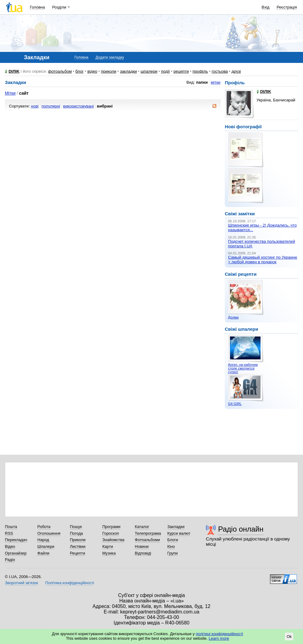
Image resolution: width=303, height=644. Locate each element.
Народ (43, 540)
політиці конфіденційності (219, 634)
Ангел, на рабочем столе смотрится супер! (243, 368)
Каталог (142, 527)
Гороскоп (111, 533)
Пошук (76, 527)
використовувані (78, 106)
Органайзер (16, 553)
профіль (200, 71)
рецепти (181, 71)
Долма (233, 317)
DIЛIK (14, 71)
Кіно (171, 546)
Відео (10, 546)
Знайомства (113, 540)
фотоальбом (60, 71)
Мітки (10, 93)
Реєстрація (287, 7)
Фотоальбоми (147, 540)
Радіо (10, 560)
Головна (37, 7)
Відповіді (143, 553)
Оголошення (49, 533)
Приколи (78, 540)
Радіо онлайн (241, 529)
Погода (77, 533)
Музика (109, 553)
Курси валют (179, 533)
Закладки (176, 527)
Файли (43, 553)
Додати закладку (110, 57)
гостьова (220, 71)
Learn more (219, 638)
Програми (111, 527)
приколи (108, 71)
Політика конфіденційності (70, 583)
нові (35, 106)
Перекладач (16, 540)
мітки (215, 82)
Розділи (59, 7)
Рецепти (78, 553)
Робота (44, 527)
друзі (236, 71)
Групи (173, 553)
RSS (9, 533)
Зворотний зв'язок (21, 583)
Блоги (173, 540)
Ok (289, 637)
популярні (51, 106)
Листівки (78, 546)
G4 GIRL (235, 404)
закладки (129, 71)
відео (92, 71)
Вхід (266, 7)
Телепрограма (148, 533)
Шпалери (46, 546)
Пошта (11, 527)
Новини (142, 546)
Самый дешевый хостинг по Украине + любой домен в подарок (263, 260)
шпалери (149, 71)
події (165, 71)
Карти (108, 546)
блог (80, 71)
